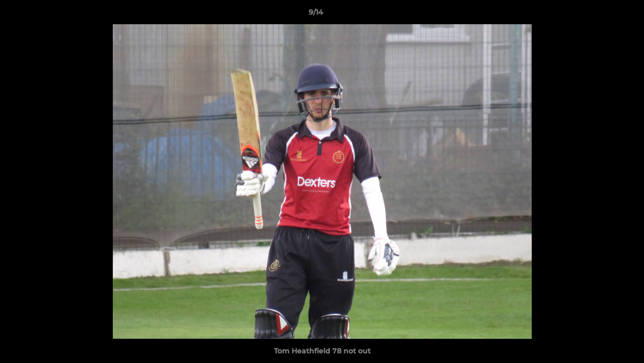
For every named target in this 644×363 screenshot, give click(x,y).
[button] (602, 15)
